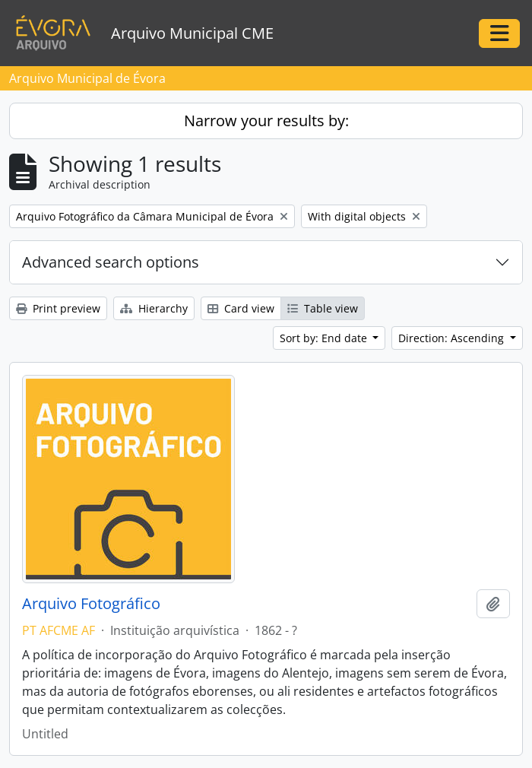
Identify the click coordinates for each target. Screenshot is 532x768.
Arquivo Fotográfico (91, 604)
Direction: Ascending (453, 338)
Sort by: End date (325, 338)
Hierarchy (154, 308)
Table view (323, 308)
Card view (241, 308)
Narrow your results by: (266, 121)
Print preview (58, 308)
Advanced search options (111, 262)
